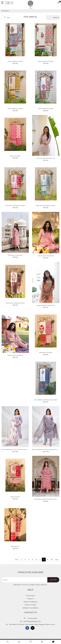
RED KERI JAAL (15, 546)
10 (52, 560)
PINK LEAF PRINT (15, 156)
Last (57, 560)
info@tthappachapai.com (30, 621)
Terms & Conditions (31, 602)
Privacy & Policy (31, 605)
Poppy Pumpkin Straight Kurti (46, 305)
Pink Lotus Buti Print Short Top (46, 158)
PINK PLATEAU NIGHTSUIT (46, 256)
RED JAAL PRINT (15, 497)
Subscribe (53, 580)
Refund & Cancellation (31, 608)
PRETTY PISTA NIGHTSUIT (15, 355)
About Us (31, 599)
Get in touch (30, 596)
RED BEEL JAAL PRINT (46, 353)
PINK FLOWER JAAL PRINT (15, 61)
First (17, 560)
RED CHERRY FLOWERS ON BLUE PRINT (46, 400)
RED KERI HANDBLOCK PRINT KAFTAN (46, 499)
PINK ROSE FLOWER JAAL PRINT (15, 303)
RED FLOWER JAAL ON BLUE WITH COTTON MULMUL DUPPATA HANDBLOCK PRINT (26, 449)
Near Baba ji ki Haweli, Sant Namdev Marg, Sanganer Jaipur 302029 (30, 624)
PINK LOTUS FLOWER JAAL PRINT (15, 206)
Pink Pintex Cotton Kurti (15, 255)
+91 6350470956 (31, 618)
